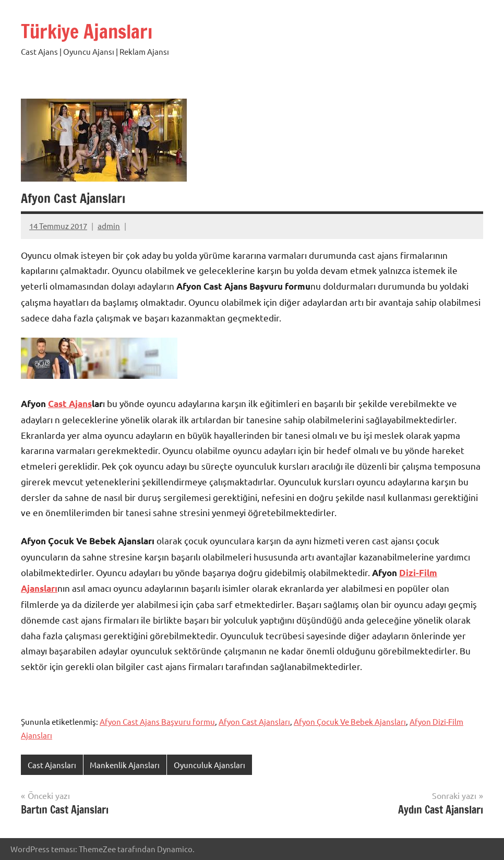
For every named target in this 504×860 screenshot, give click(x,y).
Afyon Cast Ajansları (254, 721)
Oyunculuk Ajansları (209, 765)
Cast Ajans (70, 404)
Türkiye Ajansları (87, 32)
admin (109, 226)
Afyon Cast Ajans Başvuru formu (157, 721)
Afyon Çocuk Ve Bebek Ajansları (350, 721)
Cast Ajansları (52, 765)
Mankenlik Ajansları (125, 765)
